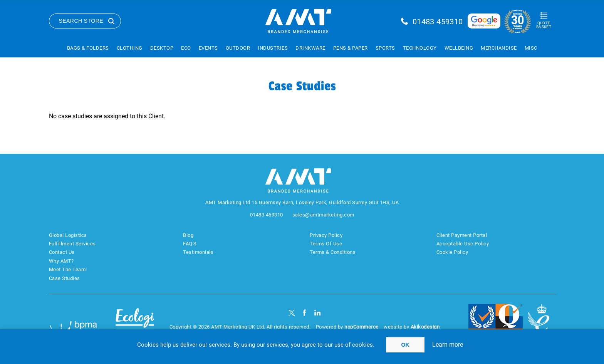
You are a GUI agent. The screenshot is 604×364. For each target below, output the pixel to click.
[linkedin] (318, 313)
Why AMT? (61, 261)
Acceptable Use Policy (463, 244)
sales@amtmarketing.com (323, 215)
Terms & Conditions (333, 252)
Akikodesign (425, 327)
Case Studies (65, 278)
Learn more (448, 345)
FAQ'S (190, 244)
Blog (188, 235)
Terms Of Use (326, 244)
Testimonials (198, 252)
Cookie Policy (452, 252)
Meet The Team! (68, 269)
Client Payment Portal (462, 235)
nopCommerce (362, 327)
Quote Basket (544, 25)
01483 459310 (438, 22)
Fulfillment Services (72, 244)
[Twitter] (292, 313)
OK (405, 345)
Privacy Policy (326, 235)
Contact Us (62, 252)
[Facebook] (305, 313)
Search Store (81, 21)
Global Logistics (68, 235)
